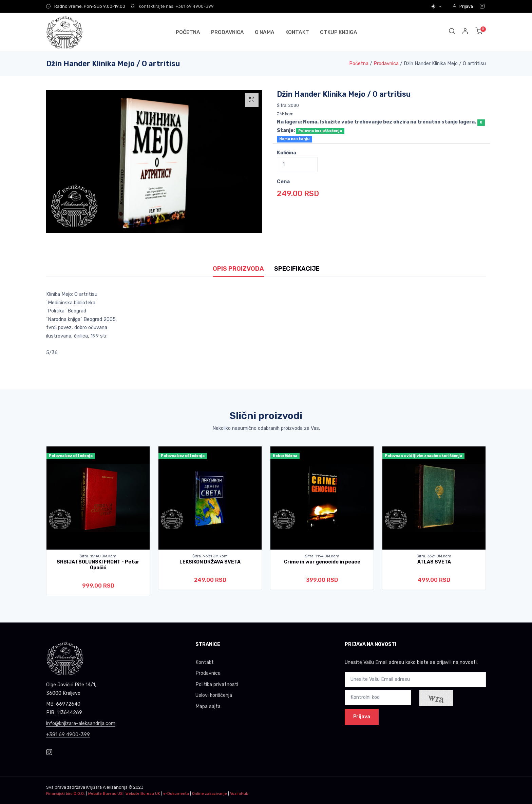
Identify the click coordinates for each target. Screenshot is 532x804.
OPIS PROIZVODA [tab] (238, 269)
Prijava (463, 6)
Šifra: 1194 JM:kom (322, 556)
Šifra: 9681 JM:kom (210, 556)
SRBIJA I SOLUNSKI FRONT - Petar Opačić (98, 565)
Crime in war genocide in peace (322, 562)
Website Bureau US (105, 794)
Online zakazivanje (210, 794)
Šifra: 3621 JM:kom (434, 556)
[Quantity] (297, 165)
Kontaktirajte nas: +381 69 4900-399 (172, 6)
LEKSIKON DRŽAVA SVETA (210, 562)
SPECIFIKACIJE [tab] (297, 269)
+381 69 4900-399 (68, 735)
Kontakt (205, 662)
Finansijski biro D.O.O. (65, 794)
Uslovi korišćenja (214, 695)
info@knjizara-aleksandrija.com (81, 723)
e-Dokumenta (176, 794)
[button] (465, 32)
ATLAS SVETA (434, 562)
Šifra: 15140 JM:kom (98, 556)
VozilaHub (239, 794)
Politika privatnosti (217, 684)
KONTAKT (297, 32)
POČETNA (188, 32)
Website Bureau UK (143, 794)
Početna (359, 64)
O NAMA (265, 32)
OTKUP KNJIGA (339, 32)
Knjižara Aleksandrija (107, 787)
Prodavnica (386, 64)
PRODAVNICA (227, 32)
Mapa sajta (208, 706)
